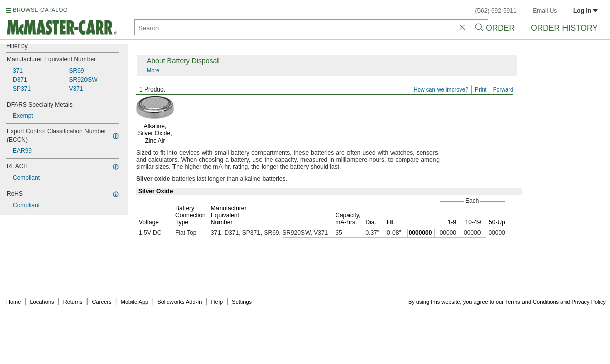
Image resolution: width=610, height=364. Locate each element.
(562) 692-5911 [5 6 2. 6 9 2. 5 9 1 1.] (496, 11)
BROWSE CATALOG (40, 10)
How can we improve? (441, 89)
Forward (503, 89)
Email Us (545, 11)
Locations (42, 302)
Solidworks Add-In (180, 302)
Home (13, 302)
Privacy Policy (589, 302)
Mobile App (135, 302)
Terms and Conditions (532, 302)
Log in (585, 11)
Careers (101, 302)
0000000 (421, 233)
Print (481, 89)
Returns (73, 302)
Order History (564, 28)
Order (500, 28)
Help (217, 302)
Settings (242, 302)
